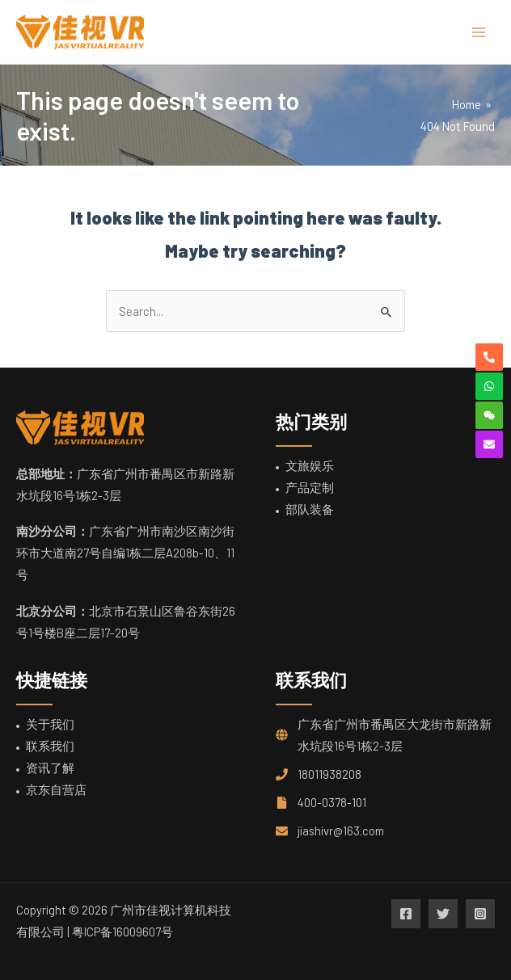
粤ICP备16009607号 (122, 932)
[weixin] (489, 415)
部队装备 (310, 509)
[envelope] (489, 444)
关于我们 (50, 724)
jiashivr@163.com (341, 831)
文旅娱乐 (310, 465)
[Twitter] (443, 914)
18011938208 (329, 774)
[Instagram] (480, 914)
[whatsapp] (489, 386)
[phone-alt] (489, 357)
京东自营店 (56, 789)
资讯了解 (50, 768)
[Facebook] (406, 914)
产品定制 (310, 487)
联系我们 (50, 746)
